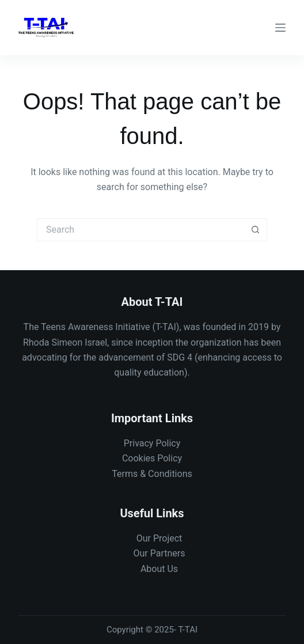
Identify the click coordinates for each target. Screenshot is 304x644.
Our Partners (159, 553)
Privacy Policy (152, 443)
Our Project (159, 538)
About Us (159, 569)
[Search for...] (140, 230)
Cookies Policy (152, 458)
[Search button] (256, 230)
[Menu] (280, 28)
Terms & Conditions (152, 474)
